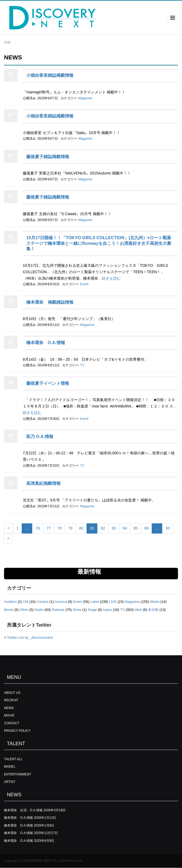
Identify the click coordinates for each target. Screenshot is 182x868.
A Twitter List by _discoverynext (28, 637)
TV (82, 365)
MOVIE (9, 715)
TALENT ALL (13, 759)
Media (155, 602)
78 (60, 528)
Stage (92, 610)
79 (70, 528)
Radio (39, 610)
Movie (9, 610)
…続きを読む (109, 278)
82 (103, 528)
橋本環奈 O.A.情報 (46, 343)
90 (168, 528)
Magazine (85, 98)
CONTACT (12, 723)
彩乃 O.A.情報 (40, 437)
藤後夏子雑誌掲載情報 (48, 157)
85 (136, 528)
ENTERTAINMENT (18, 774)
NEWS (9, 708)
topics (107, 610)
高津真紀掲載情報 (43, 483)
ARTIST (10, 782)
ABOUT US (12, 693)
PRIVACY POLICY (17, 731)
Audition (10, 602)
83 (114, 528)
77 (49, 528)
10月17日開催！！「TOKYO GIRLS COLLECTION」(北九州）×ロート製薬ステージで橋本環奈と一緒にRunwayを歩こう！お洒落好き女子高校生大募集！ (99, 243)
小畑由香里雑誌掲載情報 (50, 75)
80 (81, 528)
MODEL (10, 767)
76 (38, 528)
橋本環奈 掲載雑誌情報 (50, 302)
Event (84, 284)
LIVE (113, 602)
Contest (42, 602)
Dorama (61, 602)
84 (125, 528)
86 (147, 528)
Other (24, 610)
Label (95, 602)
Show (77, 610)
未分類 (153, 610)
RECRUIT (11, 700)
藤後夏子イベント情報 (48, 383)
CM (25, 602)
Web (138, 610)
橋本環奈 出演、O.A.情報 (23, 810)
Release (58, 610)
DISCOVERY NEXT (38, 861)
